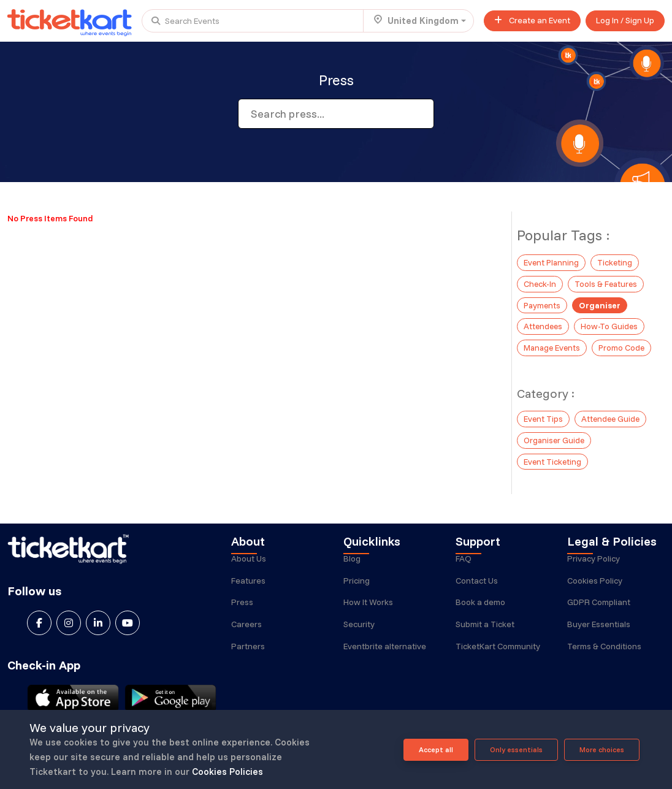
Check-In (540, 283)
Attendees (544, 324)
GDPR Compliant (599, 607)
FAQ (464, 563)
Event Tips (544, 415)
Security (359, 629)
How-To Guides (611, 324)
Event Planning (552, 262)
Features (248, 585)
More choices (602, 749)
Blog (352, 563)
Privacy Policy (594, 563)
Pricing (357, 585)
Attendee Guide (612, 415)
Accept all (436, 749)
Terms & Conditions (604, 651)
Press (242, 607)
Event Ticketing (553, 457)
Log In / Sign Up (625, 20)
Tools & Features (607, 283)
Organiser (602, 303)
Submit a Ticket (485, 629)
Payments (543, 303)
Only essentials (516, 749)
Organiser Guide (555, 436)
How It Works (368, 607)
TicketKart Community (498, 651)
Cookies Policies (227, 772)
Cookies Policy (595, 585)
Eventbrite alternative (385, 651)
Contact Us (477, 585)
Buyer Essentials (599, 629)
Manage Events (553, 345)
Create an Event (532, 20)
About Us (249, 563)
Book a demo (480, 607)
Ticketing (617, 262)
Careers (246, 629)
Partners (248, 651)
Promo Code (624, 345)
